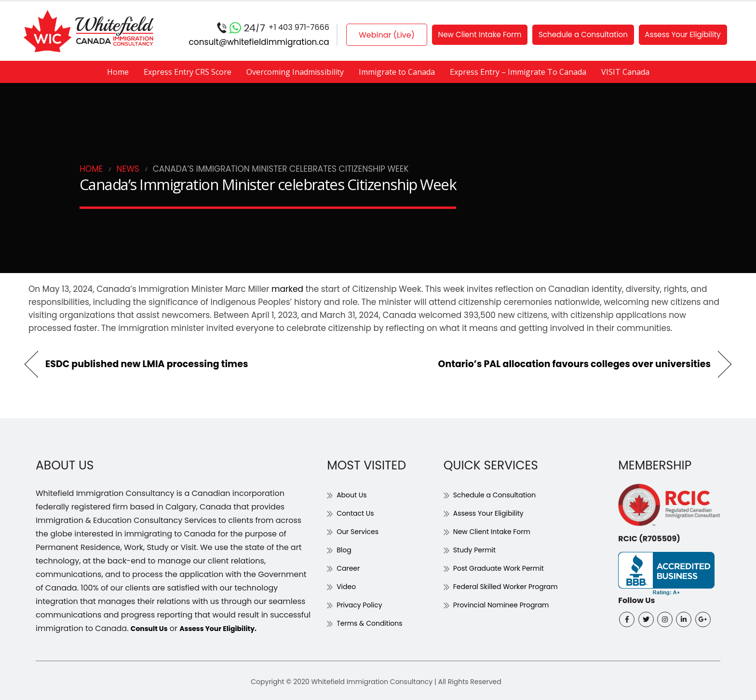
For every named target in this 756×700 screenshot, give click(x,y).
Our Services (360, 531)
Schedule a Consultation (583, 35)
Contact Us (358, 513)
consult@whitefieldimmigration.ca (230, 42)
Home (118, 72)
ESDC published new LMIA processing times (147, 364)
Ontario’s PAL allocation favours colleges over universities (574, 364)
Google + (703, 619)
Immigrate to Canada (397, 72)
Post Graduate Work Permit (505, 568)
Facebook (627, 619)
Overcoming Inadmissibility (295, 72)
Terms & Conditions (374, 623)
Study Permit (478, 550)
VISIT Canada (625, 72)
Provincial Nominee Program (508, 605)
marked (287, 289)
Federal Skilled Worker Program (513, 586)
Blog (345, 550)
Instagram (665, 619)
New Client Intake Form (471, 35)
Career (350, 568)
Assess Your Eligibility (691, 35)
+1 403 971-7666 (244, 28)
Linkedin (684, 619)
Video (348, 586)
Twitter (646, 619)
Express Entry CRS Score (188, 72)
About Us (354, 495)
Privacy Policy (363, 605)
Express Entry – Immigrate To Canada (518, 72)
